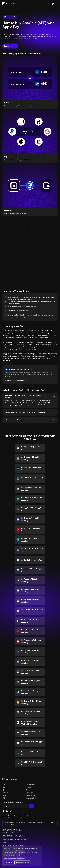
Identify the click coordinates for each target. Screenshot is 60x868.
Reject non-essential (23, 862)
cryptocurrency (28, 330)
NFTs (8, 335)
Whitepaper (21, 381)
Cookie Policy (21, 858)
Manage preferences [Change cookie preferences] (10, 858)
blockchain (36, 337)
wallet (54, 356)
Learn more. (11, 824)
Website (10, 381)
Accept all (9, 862)
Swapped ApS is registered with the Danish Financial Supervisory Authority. (14, 836)
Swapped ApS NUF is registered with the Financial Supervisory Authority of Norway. (14, 841)
